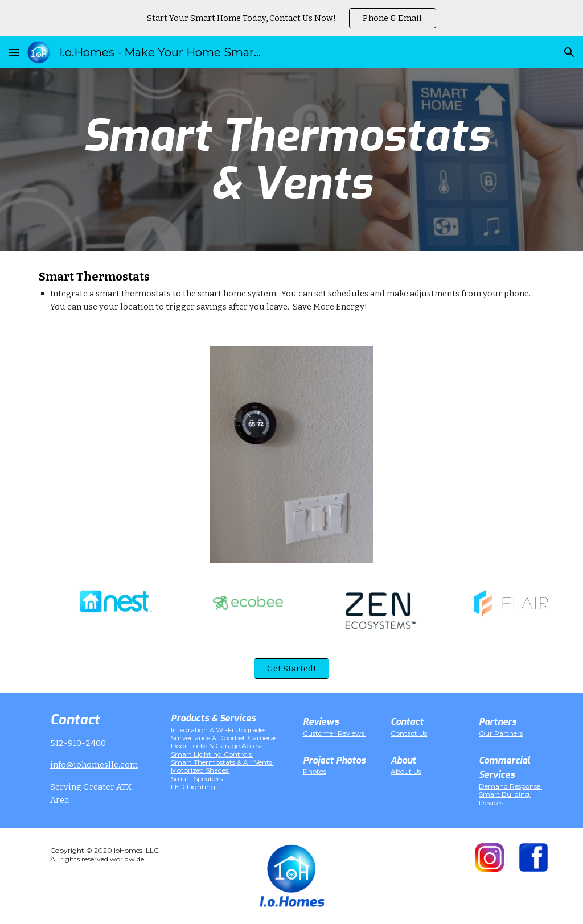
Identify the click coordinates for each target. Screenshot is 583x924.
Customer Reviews (334, 733)
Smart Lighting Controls (212, 754)
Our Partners (501, 733)
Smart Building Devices (505, 798)
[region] (291, 18)
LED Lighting (194, 787)
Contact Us (409, 733)
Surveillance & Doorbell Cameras (224, 738)
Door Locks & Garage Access (217, 746)
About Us (406, 771)
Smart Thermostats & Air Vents (222, 762)
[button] (14, 52)
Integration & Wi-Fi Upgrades (219, 730)
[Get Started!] (291, 669)
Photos (315, 771)
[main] (291, 160)
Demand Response (510, 786)
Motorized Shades (200, 770)
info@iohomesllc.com (94, 765)
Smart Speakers (198, 779)
